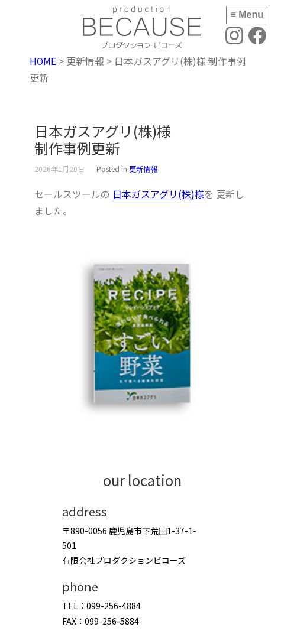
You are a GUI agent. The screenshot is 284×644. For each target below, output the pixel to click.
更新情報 (143, 169)
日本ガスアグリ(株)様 (158, 194)
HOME (43, 61)
